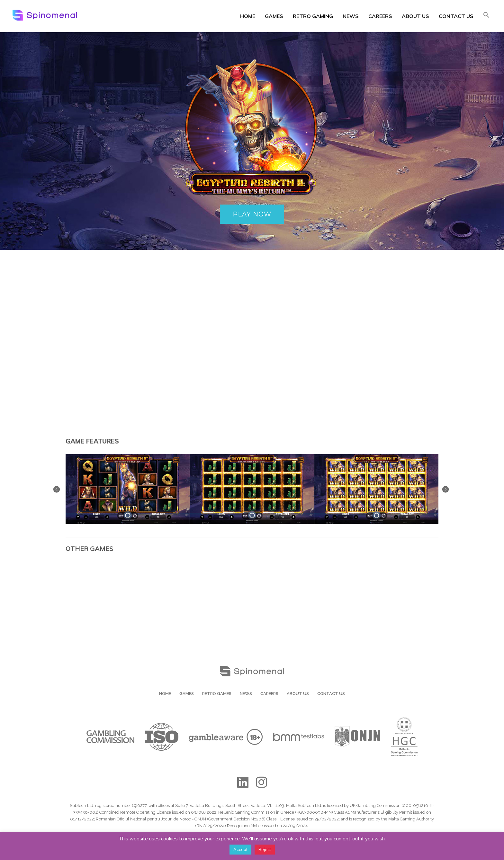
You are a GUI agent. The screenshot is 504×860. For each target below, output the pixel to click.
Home (248, 16)
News (351, 16)
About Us (415, 16)
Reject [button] (265, 849)
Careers (380, 16)
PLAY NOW (252, 214)
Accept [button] (240, 849)
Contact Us (456, 16)
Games (274, 16)
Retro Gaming (313, 16)
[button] (486, 15)
